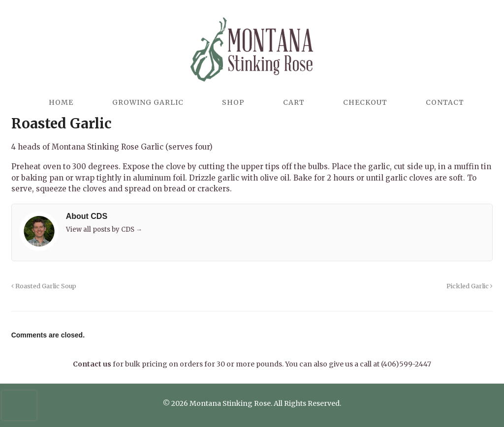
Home (61, 102)
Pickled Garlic (470, 286)
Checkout (365, 102)
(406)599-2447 (406, 364)
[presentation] (19, 405)
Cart (294, 102)
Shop (233, 102)
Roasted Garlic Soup (44, 286)
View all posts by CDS (104, 229)
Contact (445, 102)
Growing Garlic (148, 102)
